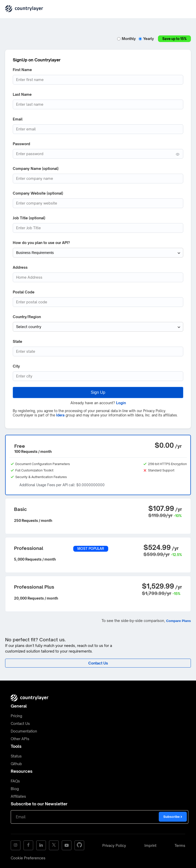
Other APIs (20, 739)
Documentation (24, 731)
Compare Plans (179, 621)
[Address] (98, 277)
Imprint (150, 845)
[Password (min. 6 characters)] (98, 154)
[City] (98, 376)
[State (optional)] (98, 351)
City (16, 366)
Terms (180, 845)
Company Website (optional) (38, 193)
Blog (15, 789)
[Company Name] (98, 179)
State (17, 341)
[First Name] (98, 80)
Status (16, 756)
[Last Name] (98, 104)
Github (16, 764)
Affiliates (18, 796)
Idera (60, 415)
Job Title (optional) (29, 218)
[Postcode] (98, 302)
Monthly (127, 39)
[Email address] (98, 129)
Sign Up (98, 392)
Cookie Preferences (28, 858)
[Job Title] (98, 228)
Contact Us (20, 723)
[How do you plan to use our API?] (98, 253)
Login (121, 403)
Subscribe (173, 817)
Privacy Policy (114, 845)
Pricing (16, 716)
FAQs (15, 781)
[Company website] (98, 203)
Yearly (147, 39)
